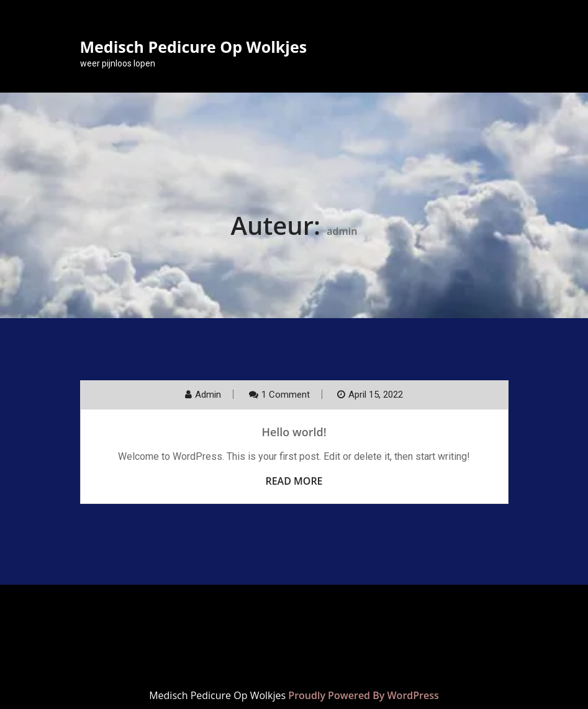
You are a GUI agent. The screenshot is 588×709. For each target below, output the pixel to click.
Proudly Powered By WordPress (363, 695)
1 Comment (286, 395)
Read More (294, 481)
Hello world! (294, 432)
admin (208, 395)
